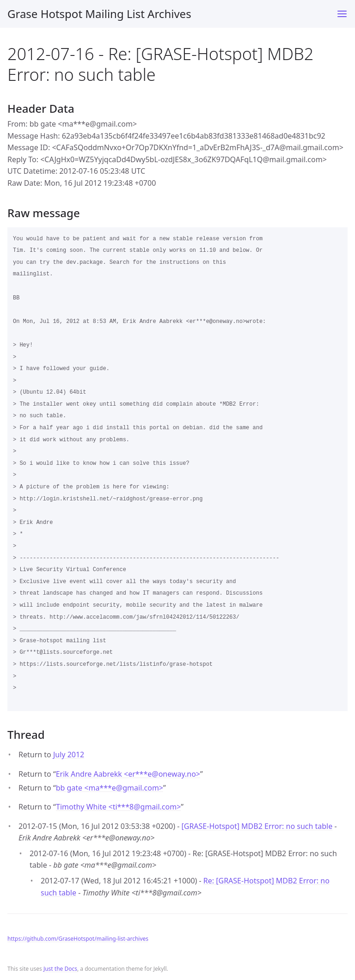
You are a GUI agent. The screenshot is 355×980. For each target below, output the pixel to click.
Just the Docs (60, 969)
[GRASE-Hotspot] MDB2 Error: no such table (257, 826)
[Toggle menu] (342, 14)
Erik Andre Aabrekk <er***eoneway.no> (128, 774)
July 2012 (69, 755)
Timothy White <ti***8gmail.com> (118, 807)
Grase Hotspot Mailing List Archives (99, 14)
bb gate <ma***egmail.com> (110, 788)
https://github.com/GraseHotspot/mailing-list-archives (78, 939)
